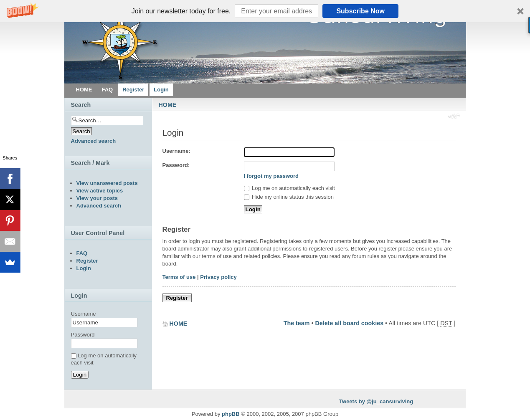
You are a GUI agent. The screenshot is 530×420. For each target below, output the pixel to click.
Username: (176, 151)
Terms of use (179, 277)
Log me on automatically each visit (289, 188)
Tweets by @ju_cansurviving (376, 401)
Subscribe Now (360, 11)
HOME (168, 105)
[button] (265, 11)
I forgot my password (271, 176)
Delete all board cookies (349, 323)
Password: (176, 165)
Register (177, 298)
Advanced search (94, 141)
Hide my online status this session (289, 197)
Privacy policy (218, 277)
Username (84, 314)
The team (297, 323)
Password (83, 335)
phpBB (231, 414)
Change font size (454, 117)
